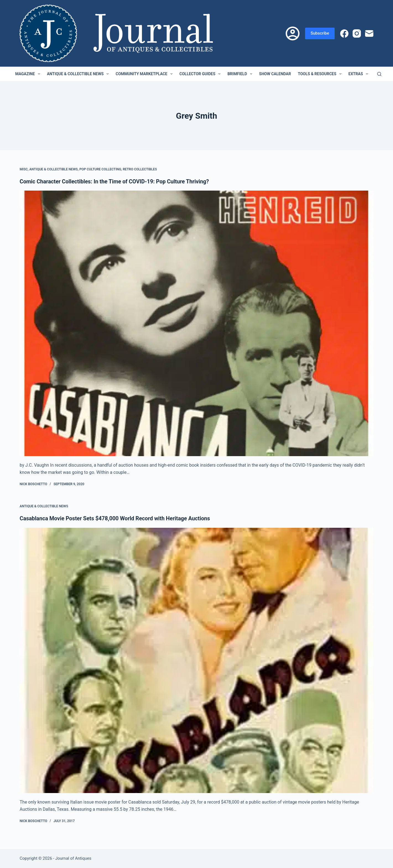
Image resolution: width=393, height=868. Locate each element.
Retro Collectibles (140, 169)
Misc (24, 169)
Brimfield (241, 74)
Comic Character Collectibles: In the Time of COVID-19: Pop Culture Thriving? (116, 181)
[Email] (369, 33)
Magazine (29, 74)
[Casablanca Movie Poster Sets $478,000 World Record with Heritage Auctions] (196, 660)
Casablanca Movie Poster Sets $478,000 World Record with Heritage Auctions (116, 518)
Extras (359, 74)
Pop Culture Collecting (100, 169)
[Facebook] (344, 33)
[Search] (379, 74)
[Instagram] (357, 33)
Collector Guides (201, 74)
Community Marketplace (145, 74)
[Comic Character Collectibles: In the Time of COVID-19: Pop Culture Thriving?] (196, 323)
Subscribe (320, 33)
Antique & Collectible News (79, 74)
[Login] (293, 33)
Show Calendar (275, 74)
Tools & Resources (321, 74)
